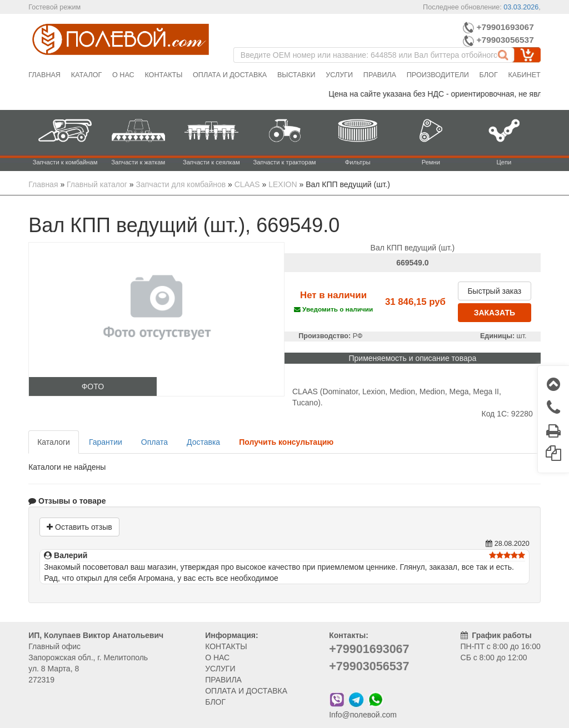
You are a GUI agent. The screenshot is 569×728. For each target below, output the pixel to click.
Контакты (163, 75)
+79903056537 (500, 40)
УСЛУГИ (220, 669)
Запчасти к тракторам (284, 162)
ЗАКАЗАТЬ (495, 313)
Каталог (87, 75)
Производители (438, 75)
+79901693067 (498, 27)
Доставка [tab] (203, 442)
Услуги (339, 75)
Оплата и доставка (230, 75)
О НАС (217, 657)
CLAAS (247, 184)
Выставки (296, 75)
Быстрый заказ (494, 291)
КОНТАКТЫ (226, 646)
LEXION (283, 184)
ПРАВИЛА (223, 680)
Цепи (504, 162)
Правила (380, 75)
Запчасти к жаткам (138, 162)
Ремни (431, 162)
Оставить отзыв (79, 527)
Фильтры (358, 162)
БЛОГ (215, 702)
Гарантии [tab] (106, 442)
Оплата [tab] (154, 442)
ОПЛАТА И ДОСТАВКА (246, 691)
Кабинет (524, 75)
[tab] (286, 442)
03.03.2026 (521, 7)
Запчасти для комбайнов (181, 184)
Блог (489, 75)
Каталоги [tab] (54, 442)
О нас (123, 75)
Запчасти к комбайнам (65, 162)
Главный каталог (97, 184)
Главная (44, 75)
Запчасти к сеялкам (211, 162)
